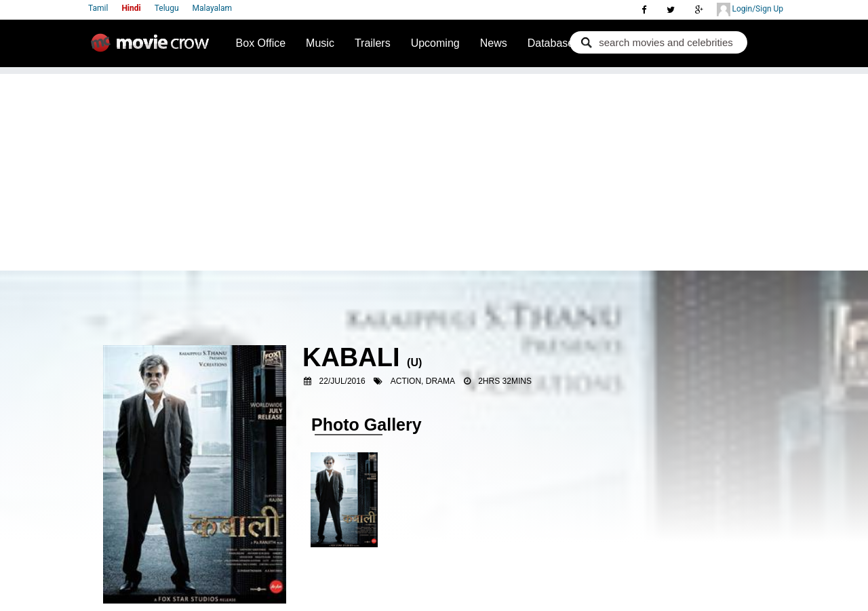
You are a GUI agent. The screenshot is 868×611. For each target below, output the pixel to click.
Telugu (167, 8)
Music (320, 43)
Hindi (131, 8)
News (494, 43)
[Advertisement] (434, 169)
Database (551, 43)
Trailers (373, 43)
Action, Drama (423, 381)
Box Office (261, 43)
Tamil (98, 8)
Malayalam (212, 8)
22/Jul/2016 (342, 381)
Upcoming (435, 43)
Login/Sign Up (750, 9)
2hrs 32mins (505, 381)
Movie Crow (153, 48)
